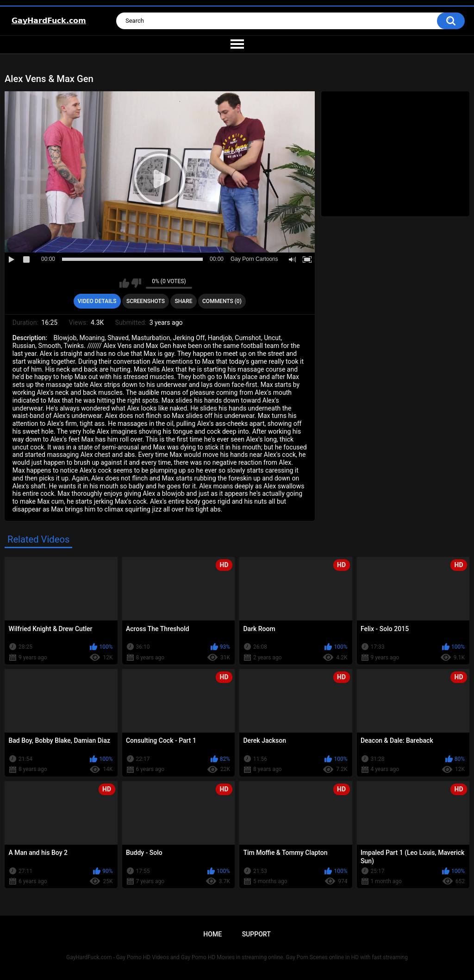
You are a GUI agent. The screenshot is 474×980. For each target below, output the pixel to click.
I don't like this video (136, 283)
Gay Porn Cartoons (254, 259)
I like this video (124, 283)
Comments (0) (222, 301)
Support (256, 934)
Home (212, 934)
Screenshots (146, 301)
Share (183, 301)
